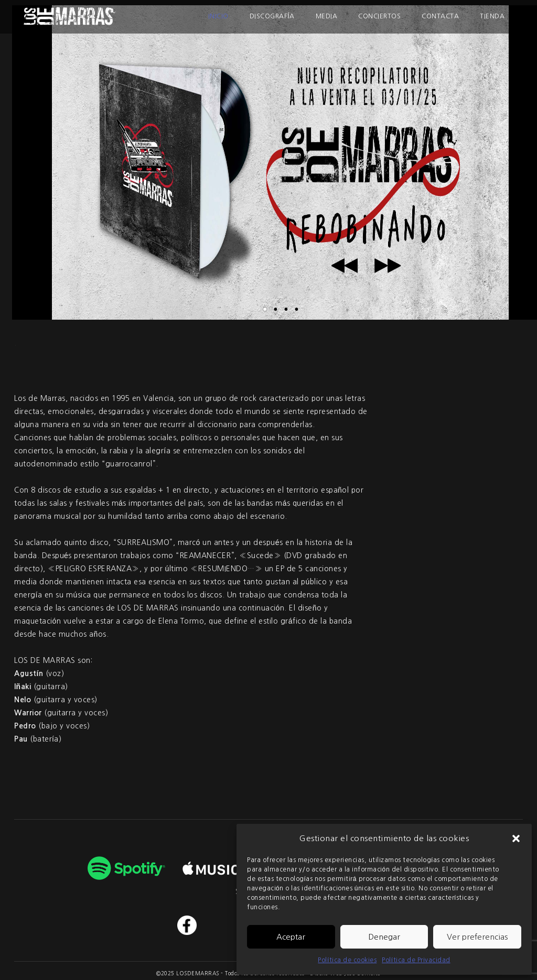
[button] (516, 839)
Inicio (218, 16)
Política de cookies (347, 960)
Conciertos (379, 16)
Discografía (272, 16)
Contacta (440, 16)
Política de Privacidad (416, 960)
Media (327, 16)
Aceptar (291, 937)
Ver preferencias (477, 937)
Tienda (492, 16)
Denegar (384, 937)
